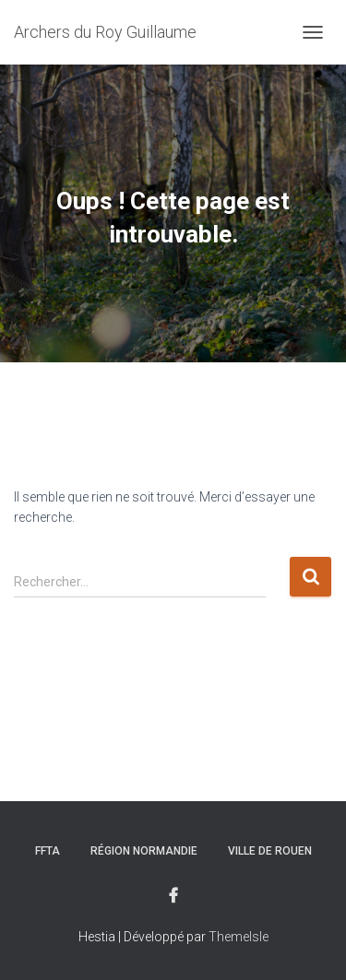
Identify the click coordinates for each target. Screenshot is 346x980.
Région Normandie (144, 851)
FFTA (48, 851)
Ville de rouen (270, 851)
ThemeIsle (239, 937)
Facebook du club (173, 896)
